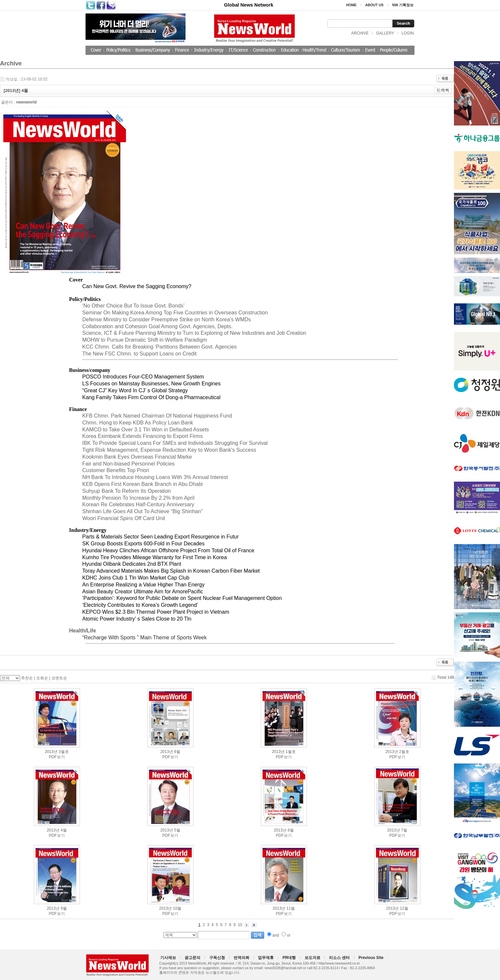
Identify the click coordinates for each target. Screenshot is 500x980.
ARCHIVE (360, 33)
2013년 (51, 752)
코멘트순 (59, 678)
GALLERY (385, 33)
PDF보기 (57, 757)
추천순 (27, 678)
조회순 (42, 678)
